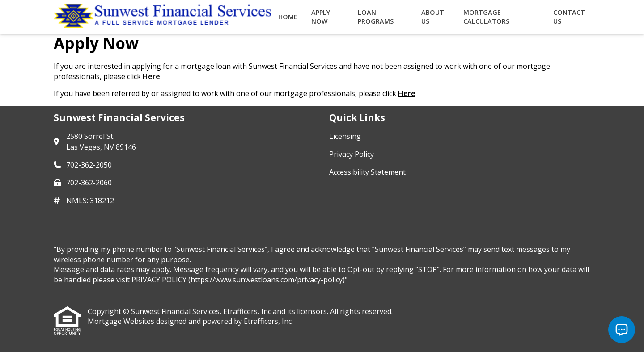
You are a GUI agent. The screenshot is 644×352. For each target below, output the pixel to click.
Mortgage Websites (122, 321)
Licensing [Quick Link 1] (345, 136)
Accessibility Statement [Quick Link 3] (367, 172)
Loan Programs (376, 17)
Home (288, 17)
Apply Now (321, 17)
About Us (433, 17)
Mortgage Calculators (486, 17)
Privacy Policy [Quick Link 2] (352, 154)
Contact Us (569, 17)
